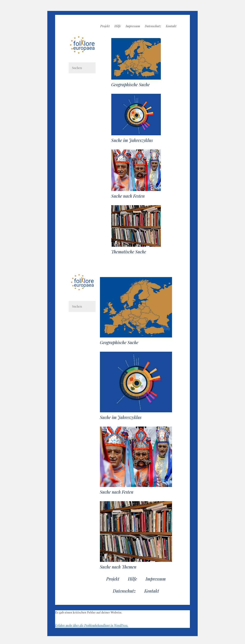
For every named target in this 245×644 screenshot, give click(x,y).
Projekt (105, 26)
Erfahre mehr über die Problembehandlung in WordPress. (92, 625)
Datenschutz (153, 26)
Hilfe (118, 26)
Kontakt (171, 26)
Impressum (133, 26)
